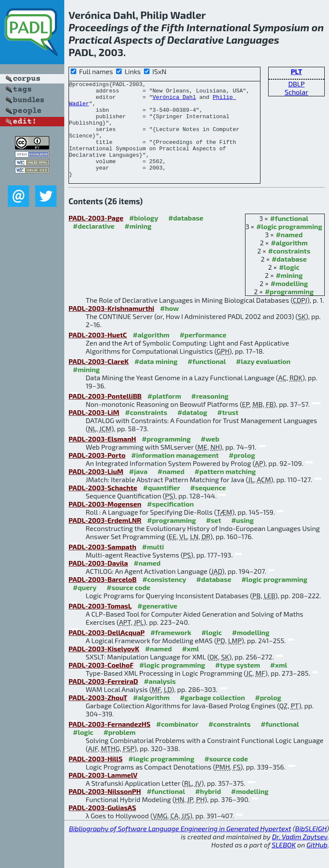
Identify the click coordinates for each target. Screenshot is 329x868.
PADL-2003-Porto (97, 474)
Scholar (296, 92)
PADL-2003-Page (96, 237)
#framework (171, 652)
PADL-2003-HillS (96, 778)
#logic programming (289, 246)
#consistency (164, 598)
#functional (289, 237)
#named (289, 254)
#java (138, 491)
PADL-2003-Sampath (102, 566)
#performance (203, 354)
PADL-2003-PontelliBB (105, 415)
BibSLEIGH (311, 848)
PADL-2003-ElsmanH (102, 458)
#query (85, 607)
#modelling (289, 303)
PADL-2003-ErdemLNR (105, 539)
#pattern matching (225, 491)
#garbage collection (212, 717)
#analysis (160, 700)
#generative (157, 625)
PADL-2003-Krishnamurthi (111, 327)
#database (289, 278)
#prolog (242, 474)
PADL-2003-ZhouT (98, 717)
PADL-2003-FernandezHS (109, 743)
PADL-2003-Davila (98, 582)
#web (210, 458)
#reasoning (210, 415)
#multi (153, 566)
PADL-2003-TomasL (100, 625)
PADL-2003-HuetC (98, 354)
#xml (191, 668)
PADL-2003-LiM (94, 431)
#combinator (177, 743)
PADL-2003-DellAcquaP (106, 652)
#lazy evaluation (263, 380)
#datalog (192, 431)
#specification (170, 523)
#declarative (94, 245)
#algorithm (289, 262)
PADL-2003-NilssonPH (105, 810)
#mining (289, 294)
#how (169, 327)
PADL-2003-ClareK (99, 380)
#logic (289, 286)
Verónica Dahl (174, 101)
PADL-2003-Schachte (103, 507)
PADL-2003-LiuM (96, 491)
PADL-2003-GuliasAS (102, 827)
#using (243, 539)
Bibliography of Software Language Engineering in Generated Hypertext (180, 848)
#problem (119, 751)
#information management (175, 474)
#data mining (156, 380)
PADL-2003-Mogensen (105, 523)
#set (214, 539)
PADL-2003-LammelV (103, 794)
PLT (297, 71)
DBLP (296, 84)
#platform (164, 415)
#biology (144, 237)
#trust (228, 431)
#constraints (289, 270)
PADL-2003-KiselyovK (104, 668)
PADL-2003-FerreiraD (103, 700)
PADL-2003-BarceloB (103, 598)
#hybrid (208, 810)
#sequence (208, 507)
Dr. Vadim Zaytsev (300, 856)
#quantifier (162, 507)
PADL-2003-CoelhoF (101, 684)
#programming (289, 311)
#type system (238, 684)
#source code (129, 607)
